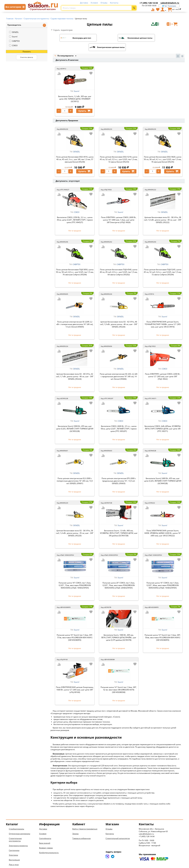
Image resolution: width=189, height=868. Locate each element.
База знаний (45, 834)
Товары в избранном (82, 829)
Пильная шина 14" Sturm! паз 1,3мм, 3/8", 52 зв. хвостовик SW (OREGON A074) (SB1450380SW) (119, 681)
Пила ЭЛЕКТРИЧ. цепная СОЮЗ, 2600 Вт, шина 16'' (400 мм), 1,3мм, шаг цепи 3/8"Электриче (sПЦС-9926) (119, 211)
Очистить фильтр (27, 57)
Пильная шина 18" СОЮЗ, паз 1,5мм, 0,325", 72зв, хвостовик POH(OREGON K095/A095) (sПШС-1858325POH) (75, 576)
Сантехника (14, 841)
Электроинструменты (18, 837)
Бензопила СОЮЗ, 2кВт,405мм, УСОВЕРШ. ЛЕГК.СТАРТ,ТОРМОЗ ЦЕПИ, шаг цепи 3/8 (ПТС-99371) (163, 420)
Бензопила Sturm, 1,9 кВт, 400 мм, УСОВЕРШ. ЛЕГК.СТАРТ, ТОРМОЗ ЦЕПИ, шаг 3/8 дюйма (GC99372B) (119, 524)
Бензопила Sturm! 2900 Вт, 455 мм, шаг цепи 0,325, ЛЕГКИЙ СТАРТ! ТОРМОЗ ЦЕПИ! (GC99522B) (75, 420)
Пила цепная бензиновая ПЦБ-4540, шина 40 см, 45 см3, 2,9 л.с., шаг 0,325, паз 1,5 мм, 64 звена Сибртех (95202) (119, 263)
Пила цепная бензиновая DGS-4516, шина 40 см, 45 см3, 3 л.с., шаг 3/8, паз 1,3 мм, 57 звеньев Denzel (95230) (75, 150)
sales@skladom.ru (170, 3)
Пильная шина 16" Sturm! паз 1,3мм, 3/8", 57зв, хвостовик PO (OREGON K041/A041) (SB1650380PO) (75, 628)
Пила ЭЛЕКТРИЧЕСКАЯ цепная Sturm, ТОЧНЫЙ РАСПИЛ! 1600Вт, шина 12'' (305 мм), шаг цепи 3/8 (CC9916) (163, 315)
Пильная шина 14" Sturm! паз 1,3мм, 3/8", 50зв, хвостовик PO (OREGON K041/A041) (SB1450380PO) (163, 628)
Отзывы (104, 3)
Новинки (13, 860)
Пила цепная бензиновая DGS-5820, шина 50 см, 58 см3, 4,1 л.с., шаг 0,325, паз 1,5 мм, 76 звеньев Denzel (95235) (163, 150)
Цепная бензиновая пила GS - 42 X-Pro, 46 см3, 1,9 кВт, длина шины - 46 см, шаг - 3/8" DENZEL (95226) (119, 315)
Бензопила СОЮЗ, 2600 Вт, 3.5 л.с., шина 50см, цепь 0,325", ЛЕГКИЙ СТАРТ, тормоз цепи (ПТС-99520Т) (119, 420)
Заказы (75, 825)
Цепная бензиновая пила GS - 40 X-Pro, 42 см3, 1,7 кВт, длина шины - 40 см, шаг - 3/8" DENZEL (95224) (75, 367)
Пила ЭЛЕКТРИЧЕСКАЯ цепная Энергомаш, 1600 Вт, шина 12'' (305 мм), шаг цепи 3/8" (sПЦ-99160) (75, 681)
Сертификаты (45, 829)
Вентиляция (14, 851)
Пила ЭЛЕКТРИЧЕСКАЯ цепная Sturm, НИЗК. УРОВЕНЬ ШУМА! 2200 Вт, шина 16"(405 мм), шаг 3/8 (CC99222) (163, 524)
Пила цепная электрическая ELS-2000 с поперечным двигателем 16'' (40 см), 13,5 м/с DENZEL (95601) (75, 472)
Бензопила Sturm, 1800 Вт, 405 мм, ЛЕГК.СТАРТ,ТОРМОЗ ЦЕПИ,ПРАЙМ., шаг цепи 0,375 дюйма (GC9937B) (119, 628)
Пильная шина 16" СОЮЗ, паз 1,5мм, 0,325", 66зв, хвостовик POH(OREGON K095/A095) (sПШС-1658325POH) (163, 576)
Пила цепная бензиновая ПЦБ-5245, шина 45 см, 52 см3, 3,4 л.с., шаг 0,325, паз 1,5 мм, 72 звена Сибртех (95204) (163, 263)
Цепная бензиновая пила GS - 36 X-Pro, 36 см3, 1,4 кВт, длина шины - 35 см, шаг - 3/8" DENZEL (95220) (75, 524)
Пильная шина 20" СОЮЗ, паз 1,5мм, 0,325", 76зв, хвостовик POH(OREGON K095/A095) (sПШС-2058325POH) (119, 576)
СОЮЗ (13, 45)
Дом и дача (14, 856)
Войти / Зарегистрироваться (85, 820)
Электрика (13, 846)
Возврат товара (46, 839)
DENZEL (14, 32)
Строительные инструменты (15, 831)
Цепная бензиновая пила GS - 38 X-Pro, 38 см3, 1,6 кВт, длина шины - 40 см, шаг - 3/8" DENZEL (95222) (163, 211)
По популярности (64, 47)
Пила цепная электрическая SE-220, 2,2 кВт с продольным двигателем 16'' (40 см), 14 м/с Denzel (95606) (119, 367)
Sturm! (13, 37)
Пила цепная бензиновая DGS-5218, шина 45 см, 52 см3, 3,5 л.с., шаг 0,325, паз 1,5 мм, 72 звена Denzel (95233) (119, 150)
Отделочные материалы (19, 825)
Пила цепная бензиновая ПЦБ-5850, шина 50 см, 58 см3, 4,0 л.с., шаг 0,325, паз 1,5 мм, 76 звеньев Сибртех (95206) (75, 263)
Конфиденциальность (49, 844)
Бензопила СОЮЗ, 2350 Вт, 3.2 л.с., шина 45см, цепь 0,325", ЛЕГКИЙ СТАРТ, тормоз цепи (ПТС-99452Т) (75, 211)
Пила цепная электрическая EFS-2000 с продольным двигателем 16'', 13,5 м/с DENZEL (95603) (119, 472)
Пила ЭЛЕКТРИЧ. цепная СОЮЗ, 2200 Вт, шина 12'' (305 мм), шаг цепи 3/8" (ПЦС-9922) (163, 367)
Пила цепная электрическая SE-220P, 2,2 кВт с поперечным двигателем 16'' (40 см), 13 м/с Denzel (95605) (75, 315)
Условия (94, 3)
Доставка (84, 3)
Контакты (114, 3)
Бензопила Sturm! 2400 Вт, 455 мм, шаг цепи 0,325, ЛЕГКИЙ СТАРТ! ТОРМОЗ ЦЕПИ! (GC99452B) (163, 472)
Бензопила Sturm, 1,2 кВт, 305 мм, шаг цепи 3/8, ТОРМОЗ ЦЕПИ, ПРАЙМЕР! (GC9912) (75, 90)
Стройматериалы (16, 820)
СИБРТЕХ (14, 41)
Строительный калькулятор (118, 829)
